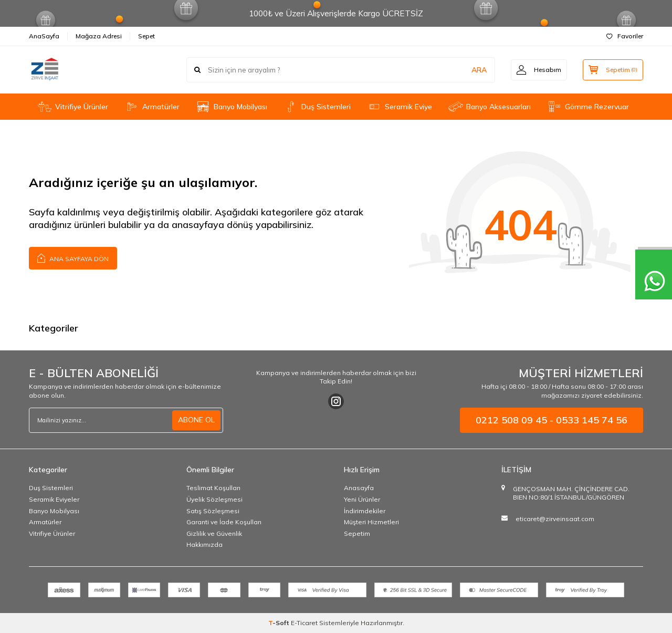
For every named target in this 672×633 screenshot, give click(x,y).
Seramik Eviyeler (54, 499)
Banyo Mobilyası (231, 107)
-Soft (280, 623)
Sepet (146, 36)
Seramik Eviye (399, 107)
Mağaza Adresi (99, 36)
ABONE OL (196, 420)
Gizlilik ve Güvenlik (214, 533)
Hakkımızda (204, 544)
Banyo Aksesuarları (489, 107)
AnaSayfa (44, 36)
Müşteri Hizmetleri (371, 522)
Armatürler (152, 107)
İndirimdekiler (365, 511)
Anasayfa (359, 488)
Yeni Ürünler (362, 499)
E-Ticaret (304, 623)
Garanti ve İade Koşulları (224, 522)
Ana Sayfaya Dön (73, 258)
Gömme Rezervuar (588, 107)
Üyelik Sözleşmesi (214, 499)
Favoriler (625, 36)
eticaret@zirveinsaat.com (555, 519)
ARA (479, 70)
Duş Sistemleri (317, 107)
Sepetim (357, 533)
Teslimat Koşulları (213, 488)
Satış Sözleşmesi (213, 511)
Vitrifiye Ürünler (72, 107)
